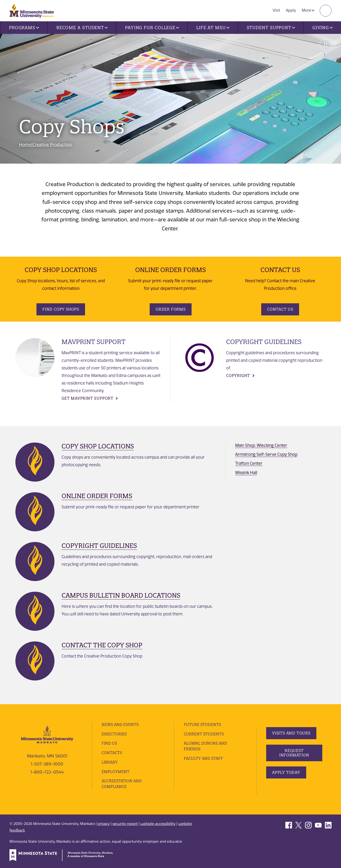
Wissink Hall (246, 473)
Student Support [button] (271, 28)
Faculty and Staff (203, 758)
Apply (291, 10)
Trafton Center (249, 463)
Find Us (109, 743)
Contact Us (280, 309)
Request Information (294, 753)
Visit (276, 10)
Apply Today (286, 772)
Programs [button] (24, 28)
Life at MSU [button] (213, 28)
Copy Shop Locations (98, 446)
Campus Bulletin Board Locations (121, 595)
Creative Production (52, 145)
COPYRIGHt (238, 376)
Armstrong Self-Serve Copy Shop (266, 454)
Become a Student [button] (82, 28)
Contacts (112, 753)
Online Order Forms (97, 496)
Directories (114, 734)
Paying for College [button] (152, 28)
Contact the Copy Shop (102, 645)
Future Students (202, 725)
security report (125, 824)
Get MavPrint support (87, 398)
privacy (104, 824)
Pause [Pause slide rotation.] (326, 45)
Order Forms (171, 309)
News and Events (120, 725)
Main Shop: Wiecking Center (261, 445)
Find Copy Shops (61, 309)
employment (116, 772)
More (308, 10)
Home (25, 145)
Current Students (204, 734)
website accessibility (158, 824)
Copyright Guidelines (99, 546)
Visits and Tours (291, 733)
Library (110, 762)
